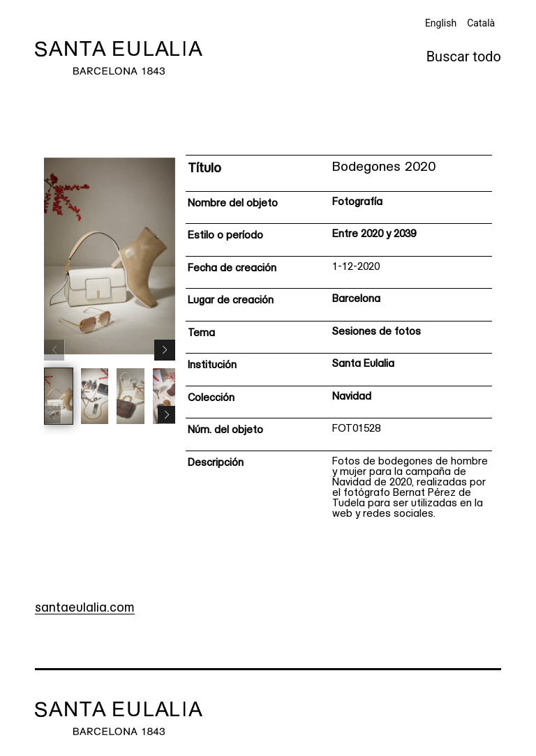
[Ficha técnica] (338, 342)
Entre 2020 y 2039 (374, 235)
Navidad (352, 397)
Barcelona (356, 300)
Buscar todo (464, 56)
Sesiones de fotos (377, 332)
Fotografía (357, 203)
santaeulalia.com (85, 608)
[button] (165, 350)
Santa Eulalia (363, 364)
